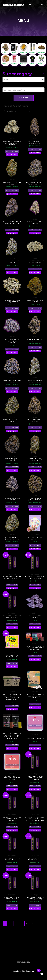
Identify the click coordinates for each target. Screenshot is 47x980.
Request (40, 64)
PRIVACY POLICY (24, 962)
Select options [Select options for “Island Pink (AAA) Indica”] (12, 428)
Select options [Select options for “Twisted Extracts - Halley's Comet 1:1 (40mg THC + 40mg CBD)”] (12, 745)
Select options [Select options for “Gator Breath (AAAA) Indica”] (12, 545)
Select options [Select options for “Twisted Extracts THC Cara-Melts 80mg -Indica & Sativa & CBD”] (12, 706)
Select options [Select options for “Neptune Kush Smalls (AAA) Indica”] (12, 349)
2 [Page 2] (11, 924)
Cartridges (32, 52)
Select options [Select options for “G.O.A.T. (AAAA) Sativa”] (35, 230)
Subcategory (23, 74)
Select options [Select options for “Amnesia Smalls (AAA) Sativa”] (12, 308)
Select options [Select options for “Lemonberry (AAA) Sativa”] (12, 190)
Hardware (23, 64)
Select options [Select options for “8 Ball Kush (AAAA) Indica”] (12, 269)
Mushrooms (42, 52)
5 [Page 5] (27, 924)
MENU (24, 21)
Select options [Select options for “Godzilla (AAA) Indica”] (35, 467)
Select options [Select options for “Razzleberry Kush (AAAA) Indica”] (12, 230)
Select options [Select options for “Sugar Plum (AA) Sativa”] (35, 308)
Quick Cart (12, 155)
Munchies (14, 64)
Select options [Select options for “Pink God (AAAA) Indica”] (35, 347)
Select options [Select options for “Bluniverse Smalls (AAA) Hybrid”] (35, 269)
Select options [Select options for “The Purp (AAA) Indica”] (12, 467)
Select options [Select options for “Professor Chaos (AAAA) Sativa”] (35, 190)
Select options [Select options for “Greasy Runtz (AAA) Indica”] (35, 150)
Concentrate (24, 52)
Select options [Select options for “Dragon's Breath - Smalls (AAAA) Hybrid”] (12, 151)
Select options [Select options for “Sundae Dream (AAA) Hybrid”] (35, 388)
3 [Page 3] (16, 924)
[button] (30, 5)
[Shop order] (17, 111)
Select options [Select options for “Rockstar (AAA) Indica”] (35, 428)
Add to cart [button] (35, 545)
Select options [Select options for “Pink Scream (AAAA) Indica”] (35, 506)
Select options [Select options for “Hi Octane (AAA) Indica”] (12, 506)
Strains (4, 52)
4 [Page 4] (21, 924)
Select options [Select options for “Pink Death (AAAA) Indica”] (12, 388)
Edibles (4, 64)
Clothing (31, 64)
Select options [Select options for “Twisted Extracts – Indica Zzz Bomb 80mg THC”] (35, 656)
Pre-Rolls (14, 52)
